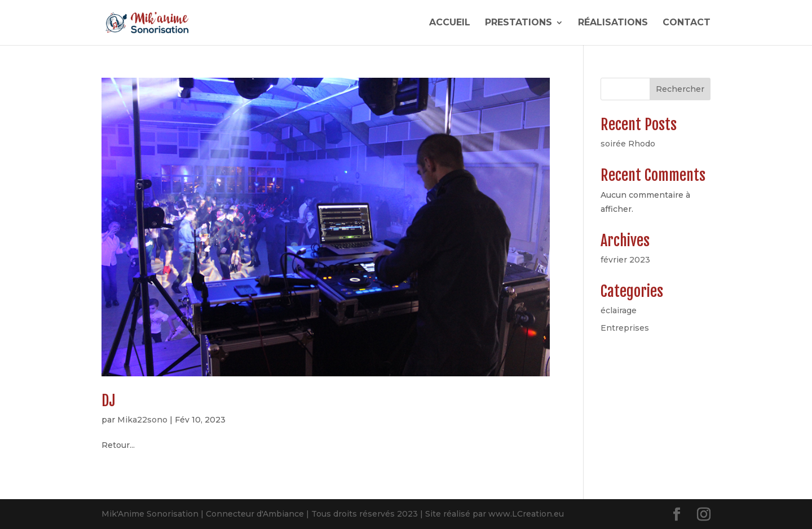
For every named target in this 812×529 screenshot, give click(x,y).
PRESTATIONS (518, 23)
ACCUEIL (450, 23)
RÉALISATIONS (613, 23)
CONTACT (687, 23)
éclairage (619, 310)
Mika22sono (142, 420)
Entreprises (625, 328)
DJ (108, 401)
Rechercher (680, 89)
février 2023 (625, 260)
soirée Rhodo (628, 144)
